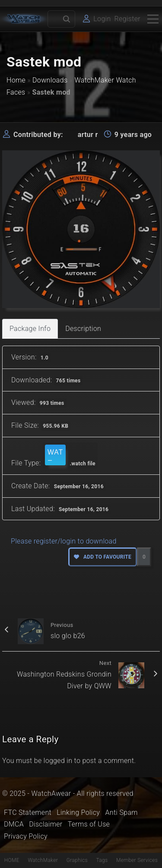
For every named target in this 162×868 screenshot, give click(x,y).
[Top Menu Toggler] (153, 19)
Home (16, 80)
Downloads (50, 80)
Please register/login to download (64, 541)
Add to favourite (103, 557)
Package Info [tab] (30, 329)
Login (102, 19)
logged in (58, 761)
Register (127, 19)
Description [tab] (83, 329)
